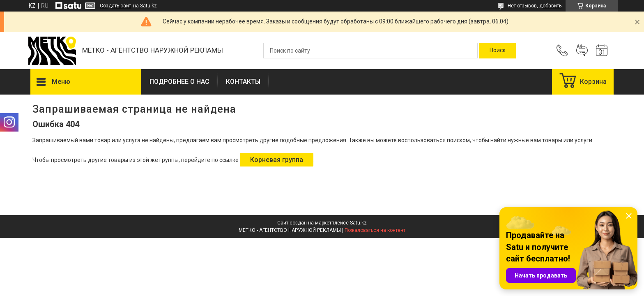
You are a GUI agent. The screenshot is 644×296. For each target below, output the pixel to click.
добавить (550, 6)
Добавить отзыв (582, 51)
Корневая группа (277, 160)
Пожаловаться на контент (375, 230)
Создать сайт (115, 6)
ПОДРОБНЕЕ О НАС (179, 82)
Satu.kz (358, 223)
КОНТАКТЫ (243, 82)
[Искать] (498, 51)
